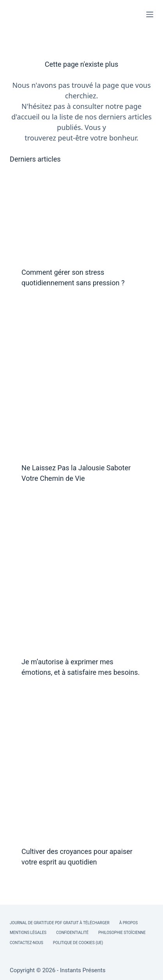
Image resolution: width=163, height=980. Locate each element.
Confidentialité (72, 933)
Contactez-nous (27, 943)
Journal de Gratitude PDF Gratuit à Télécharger (60, 923)
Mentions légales (28, 933)
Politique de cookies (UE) (78, 943)
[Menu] (150, 14)
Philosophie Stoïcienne (122, 933)
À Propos (128, 923)
